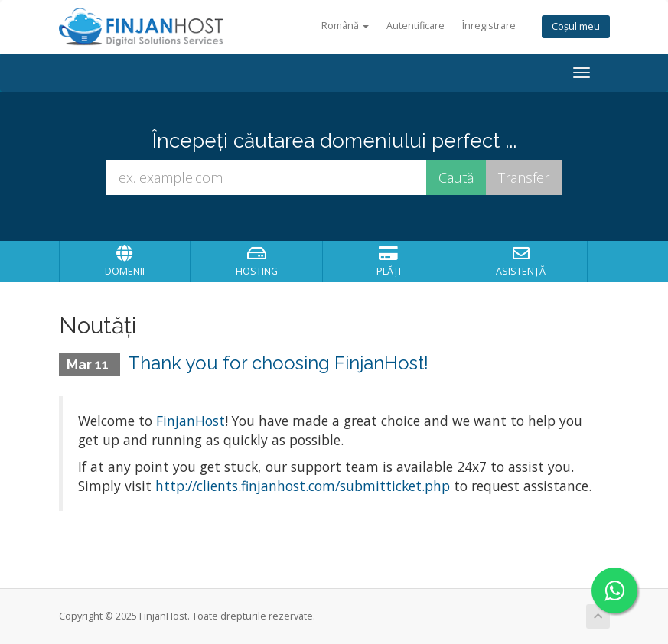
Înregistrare (489, 26)
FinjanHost (191, 421)
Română (345, 26)
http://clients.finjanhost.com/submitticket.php (303, 486)
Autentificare (415, 26)
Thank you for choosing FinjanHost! (278, 363)
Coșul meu (576, 26)
